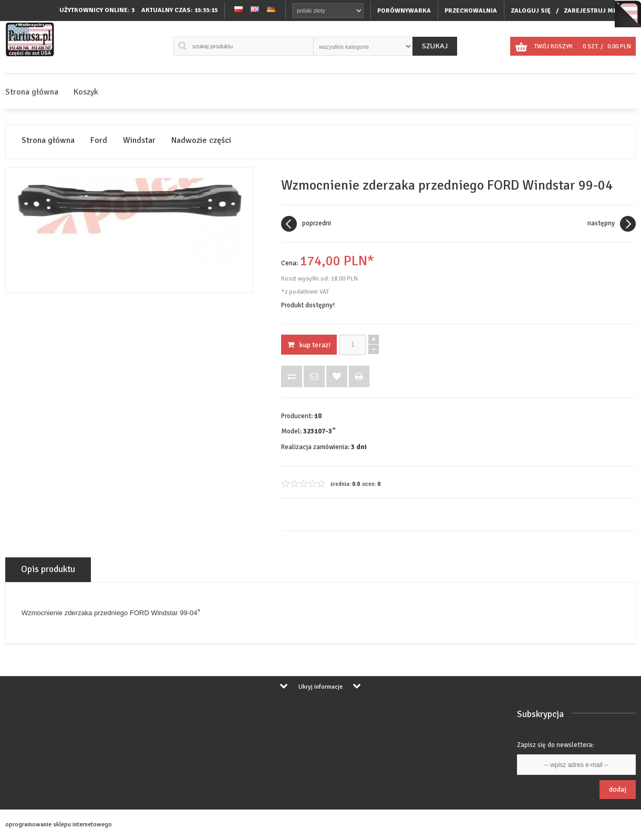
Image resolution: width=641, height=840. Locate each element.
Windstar (139, 141)
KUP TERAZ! (309, 345)
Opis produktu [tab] (48, 569)
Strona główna (32, 92)
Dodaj (618, 789)
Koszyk (86, 92)
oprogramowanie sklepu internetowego (59, 825)
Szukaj (435, 46)
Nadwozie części (201, 141)
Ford (99, 141)
